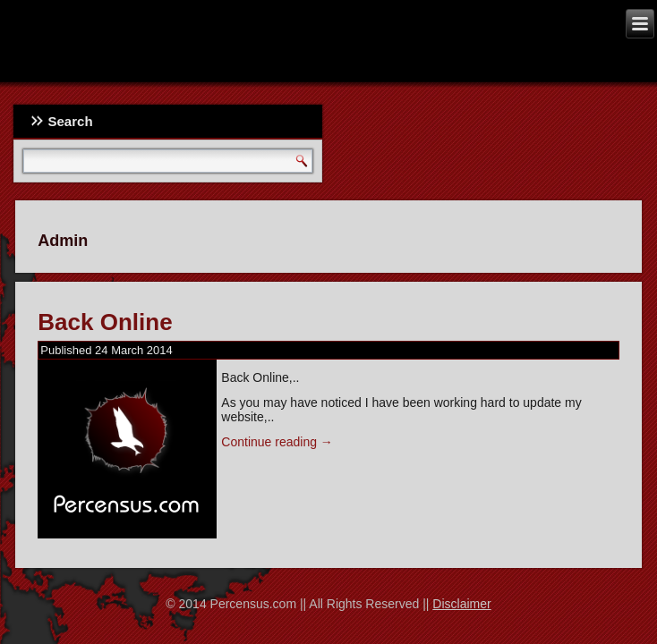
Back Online (105, 322)
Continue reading (277, 442)
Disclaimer (461, 604)
